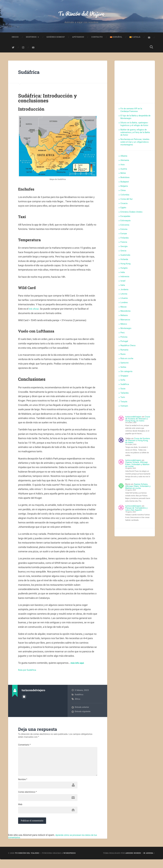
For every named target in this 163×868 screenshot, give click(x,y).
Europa (124, 235)
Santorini (124, 365)
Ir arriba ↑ (149, 862)
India (123, 274)
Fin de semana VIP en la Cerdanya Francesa (131, 112)
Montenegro (126, 330)
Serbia (123, 369)
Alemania (125, 162)
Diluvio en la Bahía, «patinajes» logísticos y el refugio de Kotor (134, 126)
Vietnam (124, 408)
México (124, 326)
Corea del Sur (127, 201)
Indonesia (125, 278)
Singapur (124, 377)
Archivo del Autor (24, 698)
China (123, 192)
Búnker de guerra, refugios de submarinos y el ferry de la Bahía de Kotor (135, 134)
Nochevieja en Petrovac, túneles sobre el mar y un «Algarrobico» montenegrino (135, 144)
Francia (124, 244)
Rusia (123, 356)
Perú (122, 334)
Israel (123, 283)
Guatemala (125, 257)
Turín (123, 399)
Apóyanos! (78, 39)
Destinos (31, 39)
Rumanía (124, 352)
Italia (123, 287)
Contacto (97, 39)
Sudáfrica (31, 73)
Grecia (123, 252)
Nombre (23, 786)
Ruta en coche (127, 360)
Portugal (124, 343)
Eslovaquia (125, 222)
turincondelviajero (133, 418)
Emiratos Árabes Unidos (131, 214)
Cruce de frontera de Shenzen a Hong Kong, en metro (138, 420)
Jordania (124, 291)
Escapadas (125, 218)
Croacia (124, 205)
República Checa (128, 347)
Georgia (124, 248)
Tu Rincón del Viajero (81, 14)
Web (20, 812)
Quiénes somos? (56, 39)
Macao (124, 308)
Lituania (124, 300)
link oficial (34, 310)
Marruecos (125, 321)
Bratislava (125, 179)
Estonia (124, 231)
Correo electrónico (27, 799)
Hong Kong (125, 265)
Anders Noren (133, 862)
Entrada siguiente (83, 713)
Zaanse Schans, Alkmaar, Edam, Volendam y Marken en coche (137, 466)
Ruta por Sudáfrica (28, 672)
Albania (124, 158)
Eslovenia (125, 227)
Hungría (124, 270)
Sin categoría (126, 373)
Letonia (124, 296)
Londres (124, 304)
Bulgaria (124, 188)
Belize (123, 175)
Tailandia (124, 395)
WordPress (70, 862)
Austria (124, 170)
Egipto (123, 209)
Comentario (24, 747)
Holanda (124, 261)
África (77, 701)
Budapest (125, 183)
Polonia (124, 339)
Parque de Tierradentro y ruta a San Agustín (136, 511)
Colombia (125, 196)
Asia (122, 166)
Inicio (15, 39)
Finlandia (124, 239)
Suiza (123, 390)
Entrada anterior (82, 709)
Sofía (123, 382)
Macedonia (125, 313)
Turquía (124, 403)
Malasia (124, 317)
